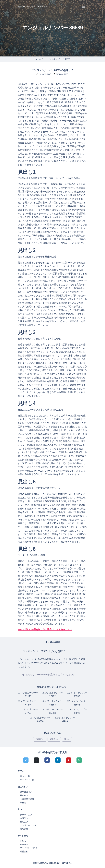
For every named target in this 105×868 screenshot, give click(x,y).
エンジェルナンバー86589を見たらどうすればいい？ (48, 675)
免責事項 (24, 844)
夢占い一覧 (25, 776)
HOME (23, 841)
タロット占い (26, 815)
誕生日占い (54, 739)
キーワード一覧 (27, 780)
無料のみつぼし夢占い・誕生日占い (34, 6)
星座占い (24, 795)
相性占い (24, 822)
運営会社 (24, 851)
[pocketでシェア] (69, 760)
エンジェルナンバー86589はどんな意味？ (42, 651)
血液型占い (25, 818)
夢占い (67, 739)
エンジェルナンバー (53, 59)
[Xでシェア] (36, 760)
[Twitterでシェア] (26, 760)
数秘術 (23, 802)
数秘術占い (40, 739)
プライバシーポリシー (30, 848)
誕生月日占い (26, 792)
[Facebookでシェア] (47, 760)
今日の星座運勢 (27, 799)
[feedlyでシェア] (79, 760)
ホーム (38, 59)
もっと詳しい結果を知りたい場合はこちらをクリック (45, 629)
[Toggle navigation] (83, 7)
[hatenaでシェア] (58, 760)
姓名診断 (24, 829)
